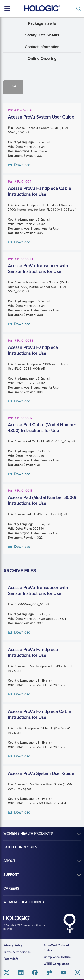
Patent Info (11, 959)
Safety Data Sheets (42, 35)
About (9, 861)
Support (11, 875)
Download (22, 165)
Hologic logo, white (17, 918)
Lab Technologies (20, 847)
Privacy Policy (13, 945)
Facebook (35, 972)
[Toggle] (80, 9)
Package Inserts (42, 23)
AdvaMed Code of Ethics (56, 948)
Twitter (7, 972)
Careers (11, 889)
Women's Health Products (28, 834)
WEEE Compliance (56, 964)
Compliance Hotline (57, 957)
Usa (13, 86)
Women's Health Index (24, 902)
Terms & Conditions (17, 952)
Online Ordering (42, 59)
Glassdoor (49, 972)
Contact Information (42, 47)
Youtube (63, 972)
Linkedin (21, 972)
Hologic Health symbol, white (69, 923)
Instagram (77, 972)
